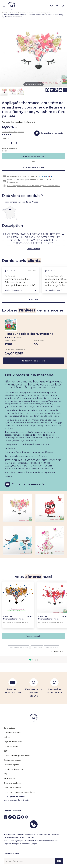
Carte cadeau (9, 728)
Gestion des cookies (12, 760)
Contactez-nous (11, 746)
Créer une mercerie (12, 788)
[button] (21, 290)
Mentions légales (11, 765)
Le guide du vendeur (13, 742)
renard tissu (37, 647)
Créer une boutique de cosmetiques (19, 792)
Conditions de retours (52, 186)
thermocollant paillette (19, 647)
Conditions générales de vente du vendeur (24, 186)
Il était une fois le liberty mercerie (13, 132)
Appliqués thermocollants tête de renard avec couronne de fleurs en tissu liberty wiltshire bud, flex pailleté (14, 618)
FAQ (5, 774)
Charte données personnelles (17, 756)
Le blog (7, 737)
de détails (36, 249)
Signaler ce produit (57, 651)
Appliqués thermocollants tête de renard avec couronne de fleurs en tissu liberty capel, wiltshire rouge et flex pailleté (49, 618)
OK (59, 861)
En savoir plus (12, 182)
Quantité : (6, 138)
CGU (6, 751)
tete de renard (51, 647)
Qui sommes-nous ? (12, 733)
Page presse (9, 778)
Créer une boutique (12, 783)
